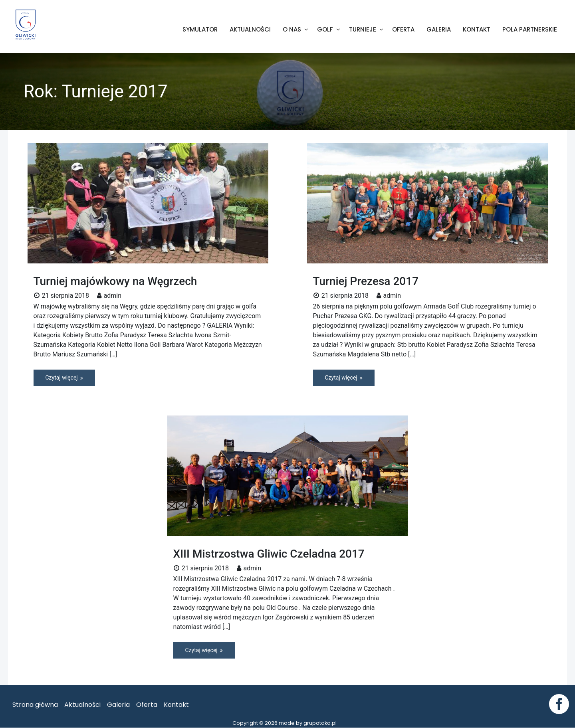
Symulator (200, 30)
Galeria (439, 30)
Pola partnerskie (530, 30)
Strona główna (35, 705)
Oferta (403, 30)
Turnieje (363, 30)
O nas (292, 30)
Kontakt (477, 30)
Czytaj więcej (62, 378)
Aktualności (250, 30)
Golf (325, 30)
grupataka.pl (320, 723)
